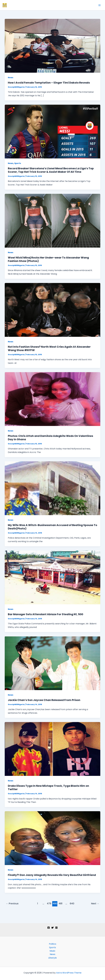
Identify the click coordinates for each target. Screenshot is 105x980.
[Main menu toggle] (100, 5)
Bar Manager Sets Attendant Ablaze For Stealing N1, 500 (45, 614)
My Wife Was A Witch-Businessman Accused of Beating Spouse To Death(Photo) (52, 527)
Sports (18, 163)
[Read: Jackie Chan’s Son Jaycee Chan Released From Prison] (52, 663)
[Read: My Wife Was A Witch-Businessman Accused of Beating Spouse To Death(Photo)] (52, 488)
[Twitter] (52, 928)
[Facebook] (49, 928)
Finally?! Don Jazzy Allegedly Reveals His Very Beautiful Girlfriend (52, 875)
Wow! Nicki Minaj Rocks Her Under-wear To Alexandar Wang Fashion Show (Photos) (48, 259)
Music (52, 951)
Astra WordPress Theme (69, 973)
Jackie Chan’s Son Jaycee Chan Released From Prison (44, 700)
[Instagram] (56, 928)
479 (49, 904)
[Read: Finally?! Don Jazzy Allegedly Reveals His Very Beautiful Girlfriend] (52, 838)
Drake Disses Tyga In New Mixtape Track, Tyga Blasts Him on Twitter (48, 788)
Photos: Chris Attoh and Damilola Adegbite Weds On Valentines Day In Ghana (50, 438)
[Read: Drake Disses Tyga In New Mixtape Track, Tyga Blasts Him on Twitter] (52, 749)
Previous (12, 904)
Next (95, 904)
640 (72, 904)
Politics (53, 944)
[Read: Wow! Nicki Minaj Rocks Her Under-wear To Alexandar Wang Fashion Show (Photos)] (52, 221)
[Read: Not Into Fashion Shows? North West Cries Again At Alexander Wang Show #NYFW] (52, 310)
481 (61, 904)
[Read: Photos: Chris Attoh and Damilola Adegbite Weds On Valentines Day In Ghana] (52, 399)
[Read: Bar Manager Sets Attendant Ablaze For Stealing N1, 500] (52, 577)
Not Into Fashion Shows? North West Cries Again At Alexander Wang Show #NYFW (49, 348)
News (11, 78)
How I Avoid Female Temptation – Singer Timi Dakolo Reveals (49, 83)
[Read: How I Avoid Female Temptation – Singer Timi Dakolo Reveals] (52, 46)
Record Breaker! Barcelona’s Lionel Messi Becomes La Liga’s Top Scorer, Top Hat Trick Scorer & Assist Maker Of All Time (51, 170)
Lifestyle (52, 958)
